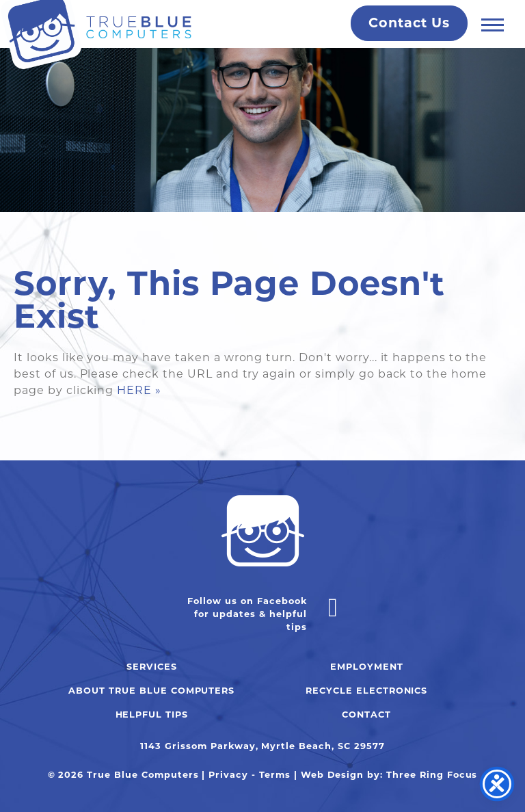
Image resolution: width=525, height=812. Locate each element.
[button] (493, 24)
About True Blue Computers (151, 691)
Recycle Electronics (366, 691)
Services (152, 667)
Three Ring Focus (432, 775)
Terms (275, 775)
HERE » (139, 390)
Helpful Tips (152, 715)
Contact (366, 715)
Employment (367, 667)
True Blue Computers (96, 35)
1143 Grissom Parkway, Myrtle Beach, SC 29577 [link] (262, 746)
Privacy (228, 775)
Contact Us (409, 23)
